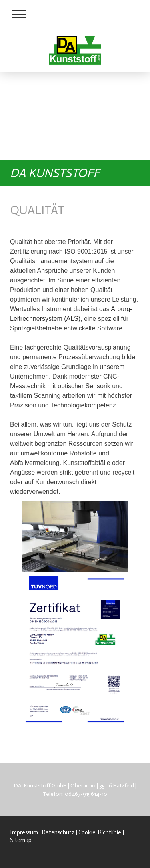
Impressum (24, 833)
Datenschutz (58, 833)
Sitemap (21, 841)
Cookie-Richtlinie (100, 833)
